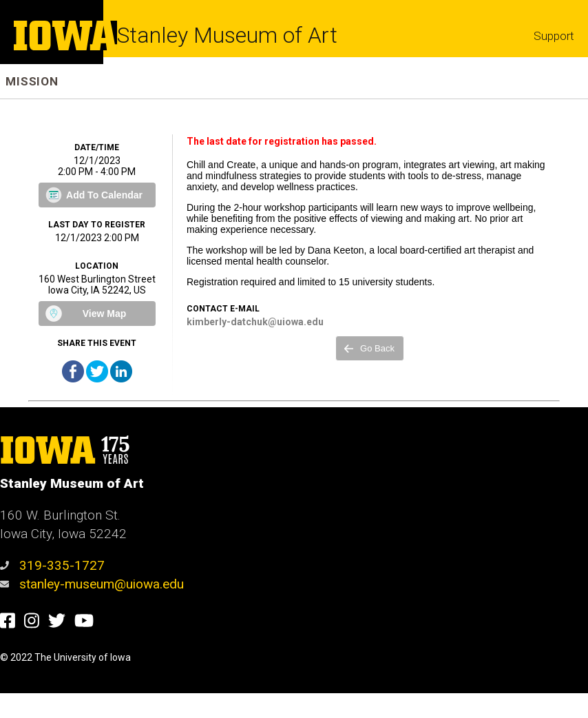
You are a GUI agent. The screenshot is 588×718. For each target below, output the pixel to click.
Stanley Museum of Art (227, 35)
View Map (105, 314)
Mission (32, 81)
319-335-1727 (52, 565)
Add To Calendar (104, 195)
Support (554, 36)
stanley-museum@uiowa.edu (92, 584)
